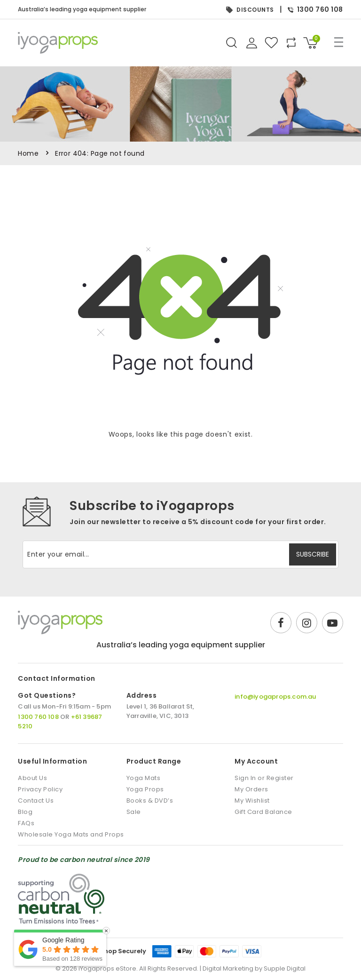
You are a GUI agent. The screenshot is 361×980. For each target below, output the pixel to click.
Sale (134, 812)
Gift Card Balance (263, 812)
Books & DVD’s (150, 801)
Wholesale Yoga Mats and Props (71, 834)
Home (28, 153)
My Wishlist (252, 801)
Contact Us (36, 801)
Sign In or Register (264, 778)
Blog (25, 812)
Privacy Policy (40, 789)
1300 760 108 (315, 9)
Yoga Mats (144, 778)
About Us (32, 778)
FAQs (26, 823)
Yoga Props (145, 789)
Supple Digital (285, 968)
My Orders (251, 789)
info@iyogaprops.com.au (275, 697)
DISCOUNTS (250, 10)
